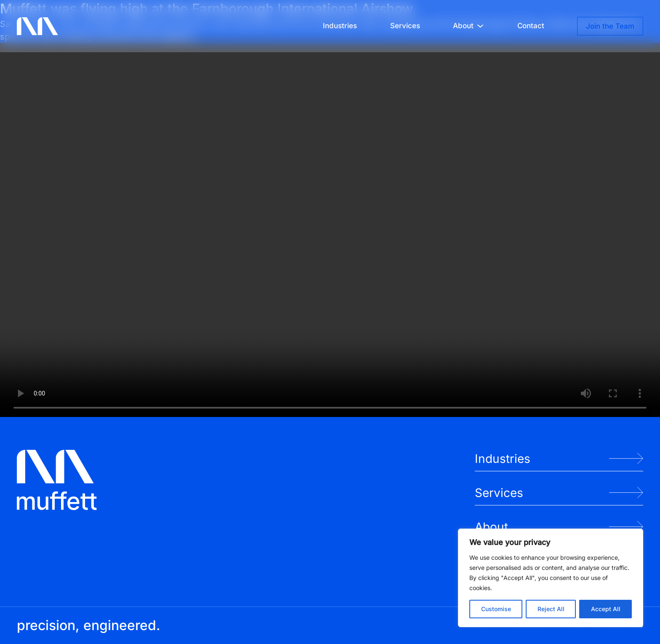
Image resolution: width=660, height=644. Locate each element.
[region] (551, 578)
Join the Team (610, 26)
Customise (496, 609)
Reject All (551, 609)
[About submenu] (480, 26)
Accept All (606, 609)
